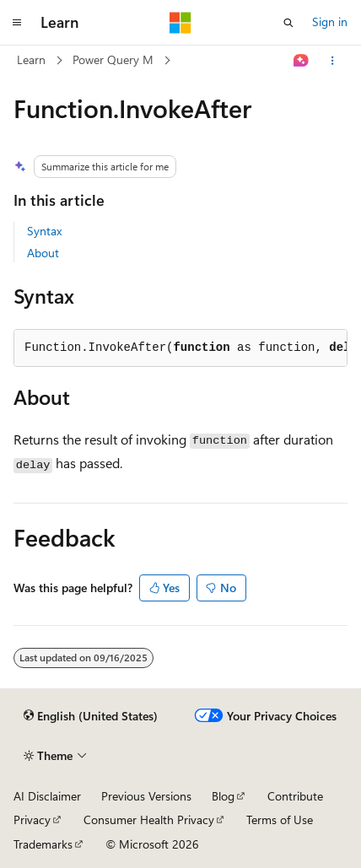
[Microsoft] (180, 23)
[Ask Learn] (302, 61)
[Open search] (288, 23)
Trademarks (43, 844)
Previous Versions (146, 796)
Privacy (32, 819)
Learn (31, 59)
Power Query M (113, 59)
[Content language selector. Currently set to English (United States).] (91, 716)
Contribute (295, 796)
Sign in (330, 22)
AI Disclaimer (47, 796)
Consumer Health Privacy (149, 819)
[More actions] (333, 61)
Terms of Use (280, 819)
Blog (223, 796)
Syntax (44, 231)
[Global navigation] (17, 23)
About (43, 253)
